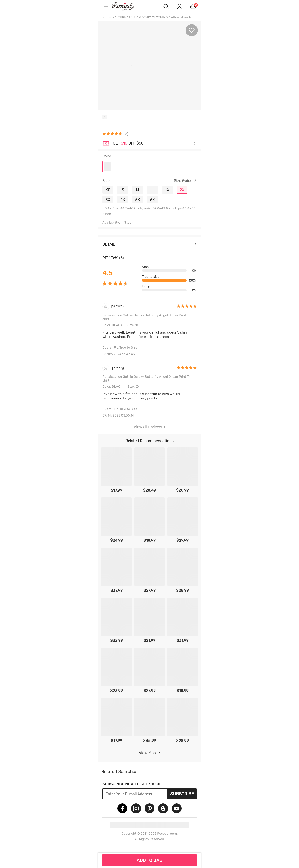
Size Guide (183, 181)
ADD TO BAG (150, 860)
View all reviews (149, 427)
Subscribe (182, 794)
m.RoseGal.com (127, 6)
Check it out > (154, 144)
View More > (149, 753)
